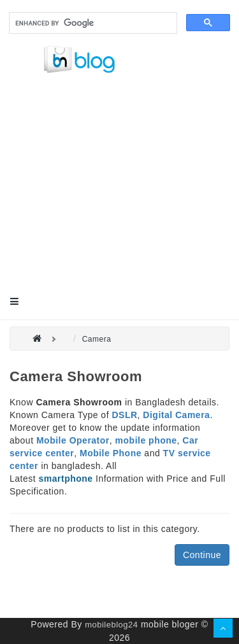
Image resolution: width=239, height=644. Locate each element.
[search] (92, 23)
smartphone (66, 479)
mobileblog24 (111, 625)
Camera (97, 339)
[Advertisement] (119, 194)
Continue (202, 555)
